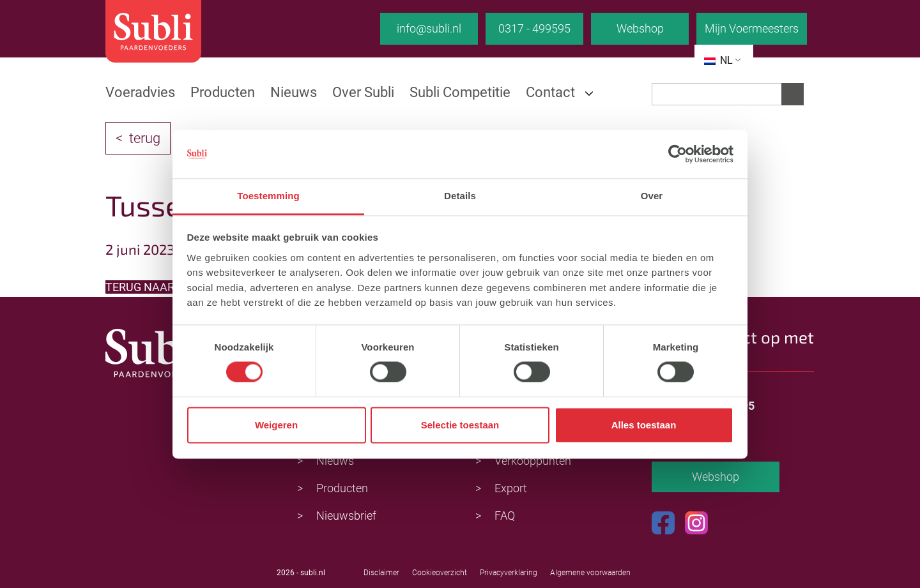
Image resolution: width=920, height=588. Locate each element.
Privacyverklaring (509, 573)
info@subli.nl (429, 28)
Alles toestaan (644, 425)
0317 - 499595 (534, 28)
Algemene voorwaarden (590, 573)
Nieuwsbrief (346, 516)
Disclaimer (381, 573)
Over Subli (363, 92)
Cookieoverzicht (440, 573)
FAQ (505, 516)
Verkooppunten (533, 461)
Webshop (640, 28)
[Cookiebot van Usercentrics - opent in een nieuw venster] (678, 154)
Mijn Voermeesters (752, 28)
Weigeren (276, 425)
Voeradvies (140, 92)
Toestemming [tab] (268, 196)
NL (718, 60)
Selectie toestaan (460, 425)
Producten (223, 92)
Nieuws (294, 92)
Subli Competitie (460, 92)
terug (145, 138)
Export (511, 488)
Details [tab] (460, 196)
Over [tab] (652, 196)
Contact (550, 92)
